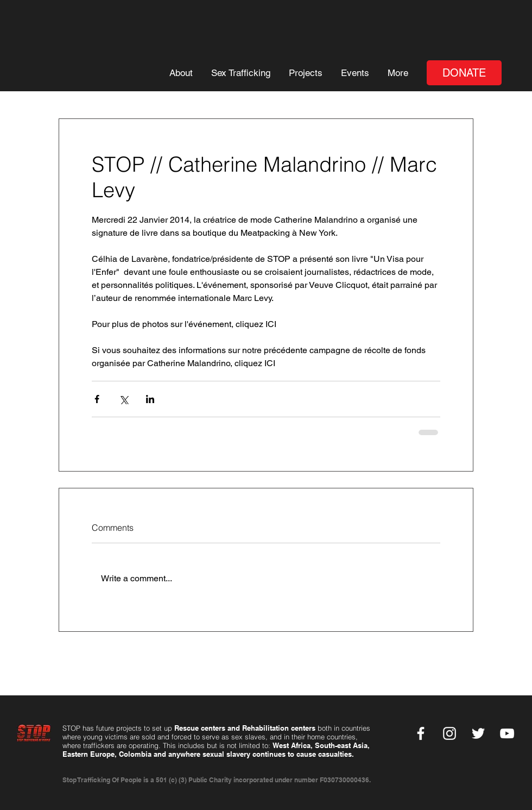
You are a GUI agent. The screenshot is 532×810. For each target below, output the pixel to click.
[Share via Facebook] (97, 399)
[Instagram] (449, 733)
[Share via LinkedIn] (150, 399)
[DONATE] (464, 73)
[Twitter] (478, 733)
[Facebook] (421, 733)
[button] (181, 73)
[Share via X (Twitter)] (123, 399)
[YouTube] (507, 733)
